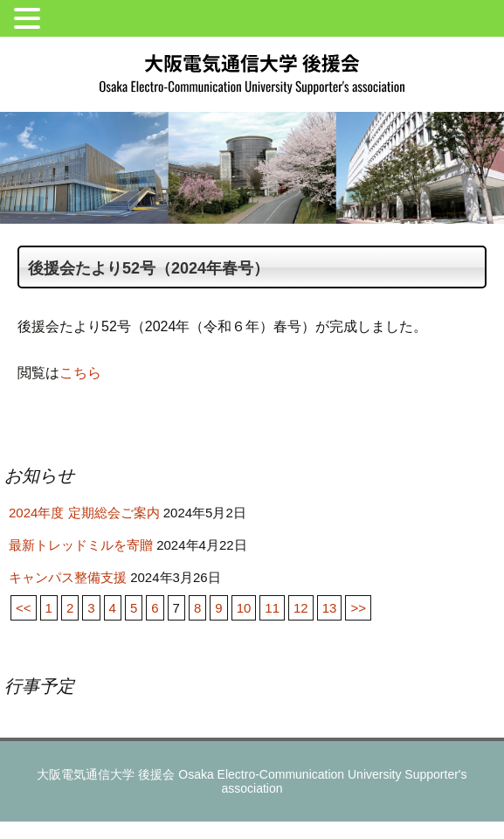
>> (358, 608)
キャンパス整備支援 (68, 577)
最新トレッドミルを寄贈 (81, 545)
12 (301, 608)
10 (244, 608)
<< (24, 608)
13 (330, 608)
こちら (80, 373)
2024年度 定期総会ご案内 (84, 513)
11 (272, 608)
